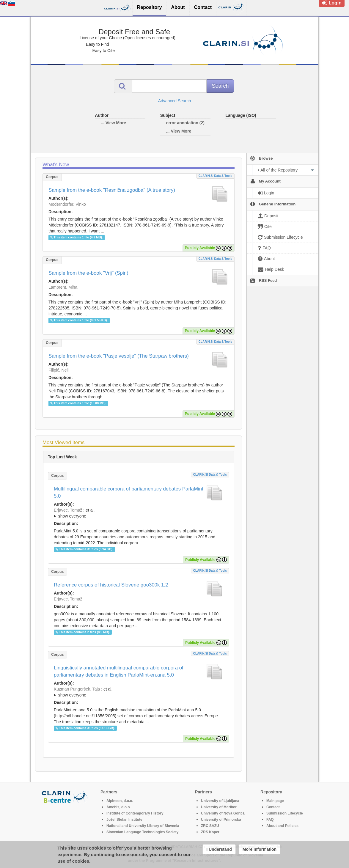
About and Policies (282, 826)
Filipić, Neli (59, 370)
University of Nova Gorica (223, 813)
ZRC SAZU (210, 826)
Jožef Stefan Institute (124, 820)
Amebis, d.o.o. (119, 807)
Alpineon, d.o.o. (120, 801)
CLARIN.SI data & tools (215, 176)
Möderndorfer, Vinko (67, 204)
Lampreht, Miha (63, 287)
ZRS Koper (210, 832)
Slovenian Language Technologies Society (143, 832)
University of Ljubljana (220, 801)
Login (332, 3)
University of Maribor (219, 807)
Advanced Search (175, 101)
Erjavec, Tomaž (68, 510)
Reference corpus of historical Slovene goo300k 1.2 (111, 585)
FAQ (270, 820)
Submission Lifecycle (285, 813)
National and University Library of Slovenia (143, 826)
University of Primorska (221, 820)
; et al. (139, 513)
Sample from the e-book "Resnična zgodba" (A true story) (112, 190)
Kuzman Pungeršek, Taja (77, 689)
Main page (275, 801)
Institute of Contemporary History (135, 813)
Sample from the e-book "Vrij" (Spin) (88, 273)
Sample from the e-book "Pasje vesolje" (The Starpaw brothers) (119, 356)
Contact (273, 807)
